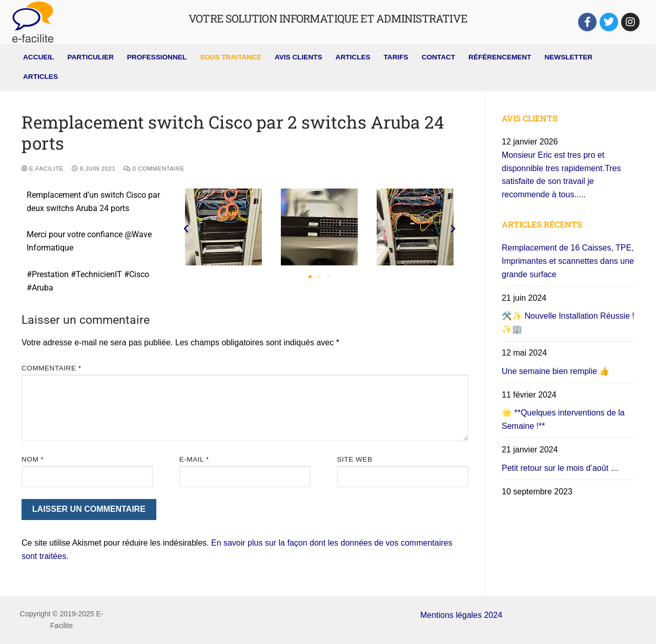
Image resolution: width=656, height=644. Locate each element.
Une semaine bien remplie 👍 (556, 371)
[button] (186, 229)
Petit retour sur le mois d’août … (560, 468)
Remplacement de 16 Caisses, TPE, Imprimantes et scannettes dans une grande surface (568, 261)
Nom (33, 459)
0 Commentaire (154, 169)
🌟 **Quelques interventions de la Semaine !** (563, 419)
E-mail (194, 459)
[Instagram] (630, 22)
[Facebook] (587, 22)
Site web (355, 459)
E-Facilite (43, 169)
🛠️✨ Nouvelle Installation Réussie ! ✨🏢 (568, 323)
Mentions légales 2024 (461, 615)
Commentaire (52, 368)
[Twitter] (609, 22)
